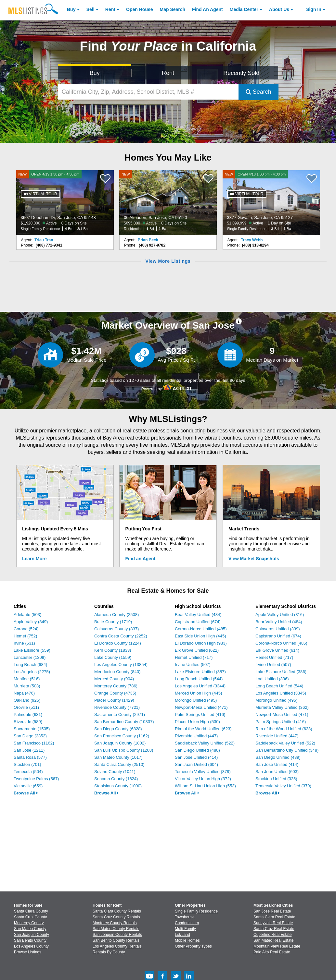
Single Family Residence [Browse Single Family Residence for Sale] (196, 911)
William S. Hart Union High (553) (205, 786)
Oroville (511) (26, 707)
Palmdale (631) (28, 714)
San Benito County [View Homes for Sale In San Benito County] (30, 940)
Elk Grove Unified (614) (277, 650)
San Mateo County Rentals (116, 929)
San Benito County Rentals (116, 940)
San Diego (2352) (30, 736)
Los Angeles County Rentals (117, 946)
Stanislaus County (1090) (118, 786)
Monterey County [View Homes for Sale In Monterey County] (29, 923)
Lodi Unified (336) (272, 679)
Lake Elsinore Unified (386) (281, 672)
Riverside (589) (28, 722)
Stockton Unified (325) (276, 779)
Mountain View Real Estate (277, 946)
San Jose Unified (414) (196, 757)
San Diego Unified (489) (278, 757)
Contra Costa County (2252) (121, 636)
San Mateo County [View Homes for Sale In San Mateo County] (30, 929)
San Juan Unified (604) (196, 764)
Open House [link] (139, 9)
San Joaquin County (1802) (120, 743)
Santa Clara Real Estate (274, 917)
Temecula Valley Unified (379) (203, 772)
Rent (110, 9)
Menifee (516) (27, 679)
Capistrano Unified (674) (198, 622)
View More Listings (168, 261)
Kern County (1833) (113, 650)
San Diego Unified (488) (197, 750)
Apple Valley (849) (31, 622)
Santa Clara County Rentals (117, 911)
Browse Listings (28, 952)
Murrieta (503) (27, 686)
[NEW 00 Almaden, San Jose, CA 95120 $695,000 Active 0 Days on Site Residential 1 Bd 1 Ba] (168, 203)
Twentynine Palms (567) (36, 779)
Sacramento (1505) (32, 729)
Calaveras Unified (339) (278, 629)
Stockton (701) (27, 764)
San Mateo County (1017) (118, 757)
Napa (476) (24, 693)
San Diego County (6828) (118, 729)
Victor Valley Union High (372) (203, 779)
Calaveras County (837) (116, 629)
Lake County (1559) (113, 657)
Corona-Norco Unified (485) (201, 629)
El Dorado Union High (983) (201, 643)
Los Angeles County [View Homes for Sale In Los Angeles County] (31, 946)
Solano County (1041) (115, 772)
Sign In (314, 9)
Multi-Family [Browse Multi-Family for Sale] (185, 929)
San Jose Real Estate (272, 911)
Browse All (26, 793)
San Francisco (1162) (34, 743)
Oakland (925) (27, 700)
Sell (90, 9)
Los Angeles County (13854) (121, 665)
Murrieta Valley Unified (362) (282, 707)
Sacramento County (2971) (120, 714)
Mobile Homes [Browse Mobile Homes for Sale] (187, 940)
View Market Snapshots (254, 559)
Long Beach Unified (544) (199, 679)
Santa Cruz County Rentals (116, 917)
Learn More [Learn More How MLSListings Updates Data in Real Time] (34, 559)
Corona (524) (26, 629)
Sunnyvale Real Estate (273, 923)
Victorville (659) (28, 786)
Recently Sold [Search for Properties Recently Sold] (241, 73)
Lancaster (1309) (30, 657)
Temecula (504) (28, 772)
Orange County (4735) (115, 693)
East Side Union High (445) (200, 636)
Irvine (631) (24, 643)
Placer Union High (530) (197, 722)
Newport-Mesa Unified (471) (201, 707)
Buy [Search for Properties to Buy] (95, 73)
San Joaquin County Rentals (117, 935)
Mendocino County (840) (117, 672)
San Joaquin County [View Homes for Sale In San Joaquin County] (32, 935)
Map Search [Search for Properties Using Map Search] (173, 9)
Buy (71, 9)
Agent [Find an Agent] (207, 9)
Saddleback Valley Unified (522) (205, 743)
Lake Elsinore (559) (32, 650)
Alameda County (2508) (116, 615)
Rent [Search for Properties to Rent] (168, 73)
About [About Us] (279, 9)
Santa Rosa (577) (30, 757)
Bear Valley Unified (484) (198, 615)
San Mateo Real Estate (273, 940)
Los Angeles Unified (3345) (281, 693)
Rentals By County (109, 952)
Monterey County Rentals (115, 923)
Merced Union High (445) (198, 693)
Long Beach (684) (30, 665)
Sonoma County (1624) (116, 779)
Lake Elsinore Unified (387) (200, 672)
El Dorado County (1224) (118, 643)
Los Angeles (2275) (32, 672)
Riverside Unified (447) (196, 736)
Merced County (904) (114, 679)
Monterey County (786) (116, 686)
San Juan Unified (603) (277, 772)
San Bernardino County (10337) (124, 722)
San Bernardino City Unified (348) (287, 750)
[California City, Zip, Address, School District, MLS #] (148, 92)
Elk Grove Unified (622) (197, 650)
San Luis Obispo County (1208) (124, 750)
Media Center (244, 9)
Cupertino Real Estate (272, 935)
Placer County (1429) (114, 700)
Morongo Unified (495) (196, 700)
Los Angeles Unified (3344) (200, 686)
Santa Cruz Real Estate (274, 929)
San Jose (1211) (29, 750)
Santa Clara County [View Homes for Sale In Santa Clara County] (31, 911)
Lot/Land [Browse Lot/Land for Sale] (182, 935)
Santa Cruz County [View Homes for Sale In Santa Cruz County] (30, 917)
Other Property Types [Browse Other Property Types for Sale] (193, 946)
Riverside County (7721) (117, 707)
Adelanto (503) (27, 615)
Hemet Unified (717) (194, 657)
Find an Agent (141, 559)
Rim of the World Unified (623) (203, 729)
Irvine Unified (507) (193, 665)
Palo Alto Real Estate (272, 952)
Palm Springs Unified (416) (200, 714)
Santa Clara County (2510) (119, 764)
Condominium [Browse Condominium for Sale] (187, 923)
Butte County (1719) (113, 622)
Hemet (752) (25, 636)
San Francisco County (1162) (122, 736)
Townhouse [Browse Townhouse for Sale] (185, 917)
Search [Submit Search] (258, 92)
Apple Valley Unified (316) (280, 615)
